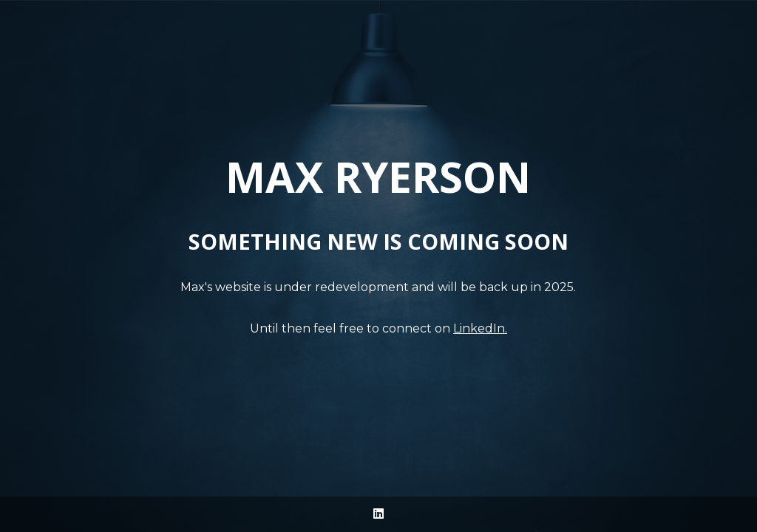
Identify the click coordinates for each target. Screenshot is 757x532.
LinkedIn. (480, 328)
